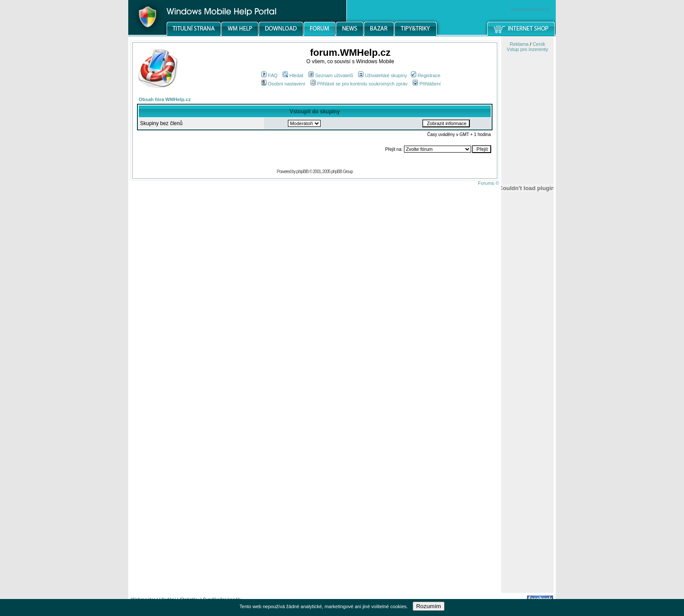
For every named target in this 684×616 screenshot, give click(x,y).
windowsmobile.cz (530, 9)
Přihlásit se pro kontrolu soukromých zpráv (359, 84)
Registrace (426, 75)
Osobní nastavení (283, 84)
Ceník (539, 44)
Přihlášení (427, 84)
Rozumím (429, 606)
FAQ (269, 75)
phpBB (302, 171)
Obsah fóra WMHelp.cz (165, 99)
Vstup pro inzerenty (528, 49)
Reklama (519, 44)
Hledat (293, 75)
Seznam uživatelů (331, 75)
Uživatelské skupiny (383, 75)
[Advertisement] (527, 455)
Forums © (489, 183)
